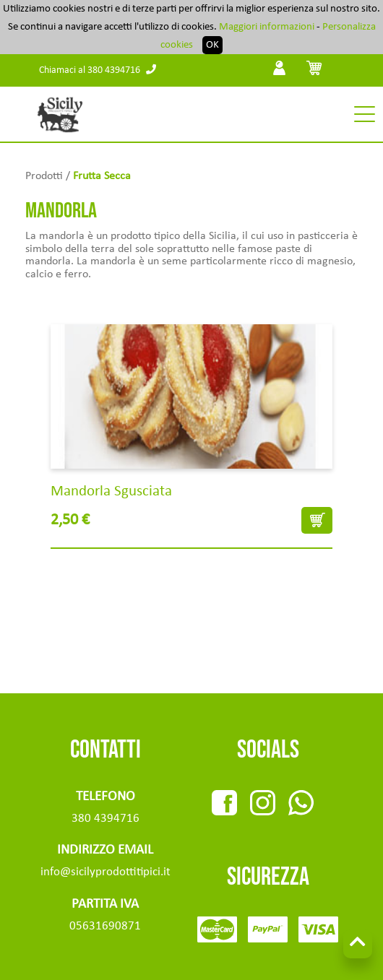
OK (212, 45)
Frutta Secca (102, 176)
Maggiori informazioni (267, 27)
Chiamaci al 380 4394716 (98, 70)
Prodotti (44, 176)
